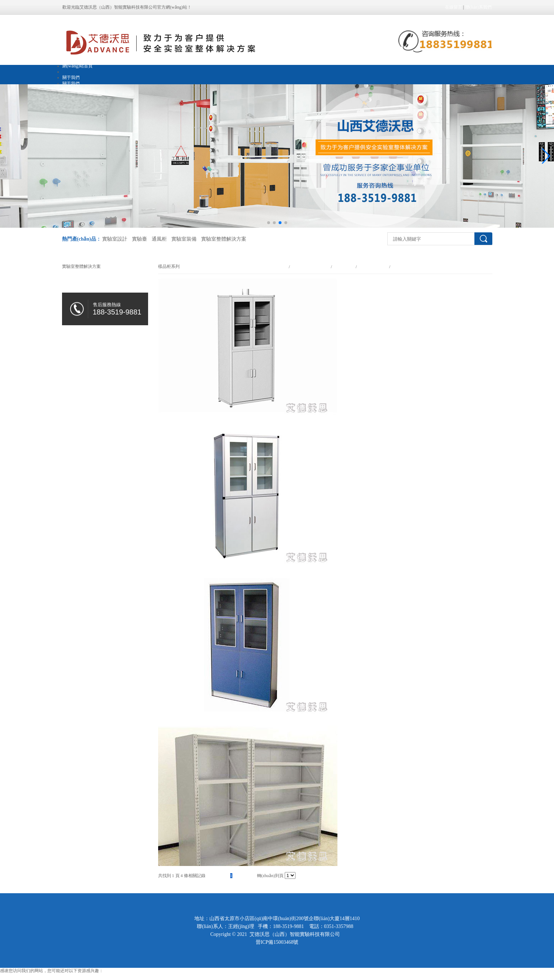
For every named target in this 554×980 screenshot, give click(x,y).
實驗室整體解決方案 (224, 239)
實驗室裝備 (184, 239)
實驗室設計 (115, 239)
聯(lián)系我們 (478, 7)
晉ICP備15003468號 (277, 942)
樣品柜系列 (402, 267)
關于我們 (71, 77)
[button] (546, 156)
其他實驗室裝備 (373, 267)
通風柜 (159, 239)
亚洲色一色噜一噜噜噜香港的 (28, 977)
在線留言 (454, 7)
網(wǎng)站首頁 (77, 66)
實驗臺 (139, 239)
